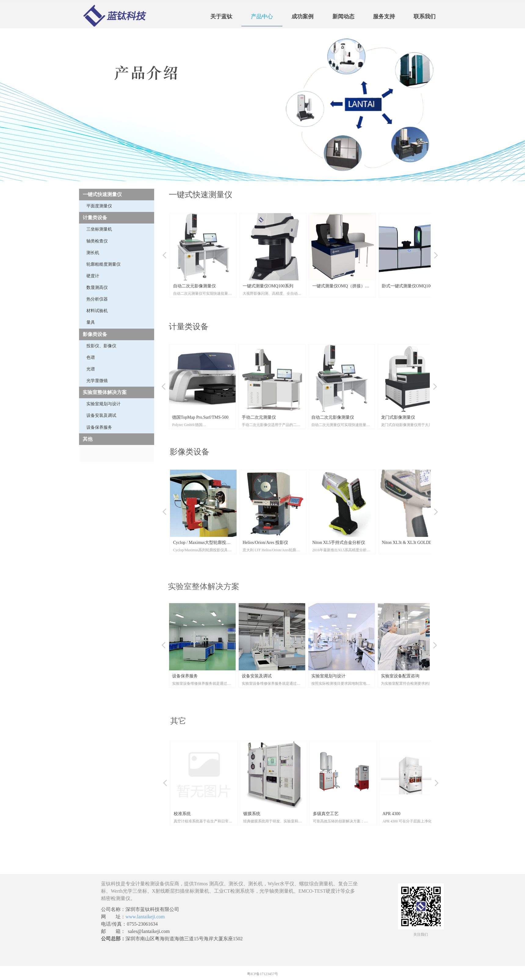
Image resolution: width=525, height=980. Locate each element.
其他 (88, 439)
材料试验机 (97, 311)
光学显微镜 (97, 381)
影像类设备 (95, 334)
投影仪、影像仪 (101, 346)
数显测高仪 (97, 288)
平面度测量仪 (99, 206)
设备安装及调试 (101, 415)
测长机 (93, 253)
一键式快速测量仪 (102, 194)
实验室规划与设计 (103, 404)
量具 (91, 322)
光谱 (91, 369)
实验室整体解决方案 (105, 392)
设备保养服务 (99, 427)
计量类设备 (95, 218)
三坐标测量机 (99, 229)
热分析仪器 (97, 299)
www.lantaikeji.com (145, 917)
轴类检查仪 (97, 241)
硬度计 (93, 276)
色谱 (91, 357)
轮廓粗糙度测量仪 (103, 264)
